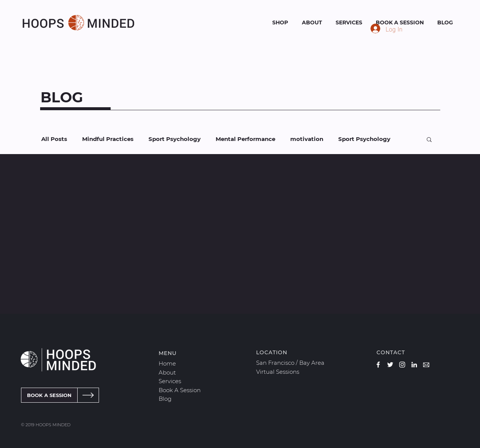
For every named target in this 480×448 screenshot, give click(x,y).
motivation (307, 139)
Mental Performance (245, 139)
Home (167, 363)
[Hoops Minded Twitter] (390, 365)
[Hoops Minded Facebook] (378, 365)
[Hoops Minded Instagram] (402, 365)
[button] (429, 140)
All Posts (54, 139)
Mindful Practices (108, 139)
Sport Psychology (175, 139)
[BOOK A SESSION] (49, 395)
